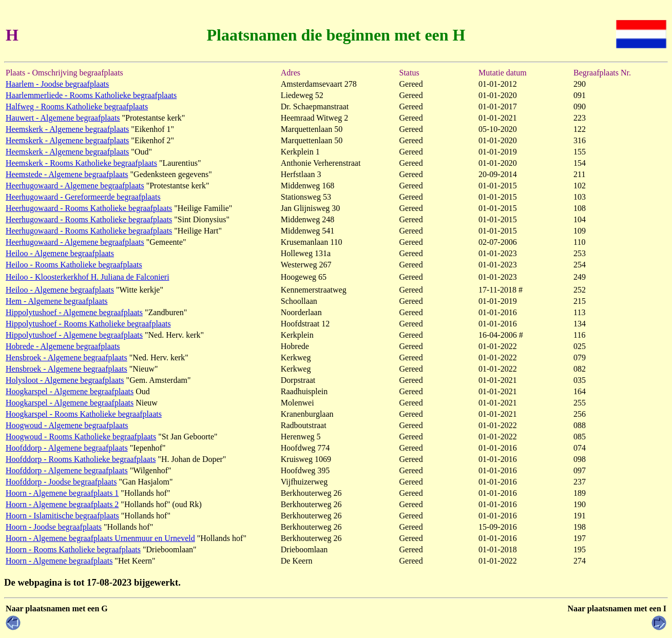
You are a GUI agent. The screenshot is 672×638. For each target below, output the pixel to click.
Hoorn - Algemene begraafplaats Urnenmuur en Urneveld (100, 538)
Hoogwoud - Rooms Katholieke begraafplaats (81, 437)
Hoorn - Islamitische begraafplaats (62, 516)
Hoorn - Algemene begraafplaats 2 (62, 504)
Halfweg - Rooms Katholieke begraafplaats (77, 107)
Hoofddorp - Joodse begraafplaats (61, 482)
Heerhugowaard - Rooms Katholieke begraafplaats (89, 208)
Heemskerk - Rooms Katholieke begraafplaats (81, 163)
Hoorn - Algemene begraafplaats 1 (62, 493)
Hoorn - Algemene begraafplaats (59, 561)
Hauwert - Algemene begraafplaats (63, 118)
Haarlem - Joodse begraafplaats (57, 84)
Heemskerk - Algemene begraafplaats (67, 129)
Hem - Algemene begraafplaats (57, 301)
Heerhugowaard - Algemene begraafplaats (75, 186)
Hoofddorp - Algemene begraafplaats (67, 448)
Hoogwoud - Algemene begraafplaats (67, 425)
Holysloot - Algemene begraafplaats (65, 380)
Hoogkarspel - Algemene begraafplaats (70, 391)
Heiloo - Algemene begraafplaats (60, 253)
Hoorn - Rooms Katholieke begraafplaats (73, 549)
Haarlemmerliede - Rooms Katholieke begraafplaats (91, 95)
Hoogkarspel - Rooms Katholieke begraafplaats (84, 414)
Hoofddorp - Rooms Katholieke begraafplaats (81, 459)
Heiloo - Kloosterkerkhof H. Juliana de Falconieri (88, 277)
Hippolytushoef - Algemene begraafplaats (74, 312)
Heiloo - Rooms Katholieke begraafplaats (74, 265)
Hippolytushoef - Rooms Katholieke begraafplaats (88, 324)
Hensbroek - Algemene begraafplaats (66, 357)
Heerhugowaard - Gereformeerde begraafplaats (83, 197)
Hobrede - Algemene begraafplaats (63, 346)
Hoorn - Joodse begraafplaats (54, 527)
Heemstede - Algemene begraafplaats (67, 174)
